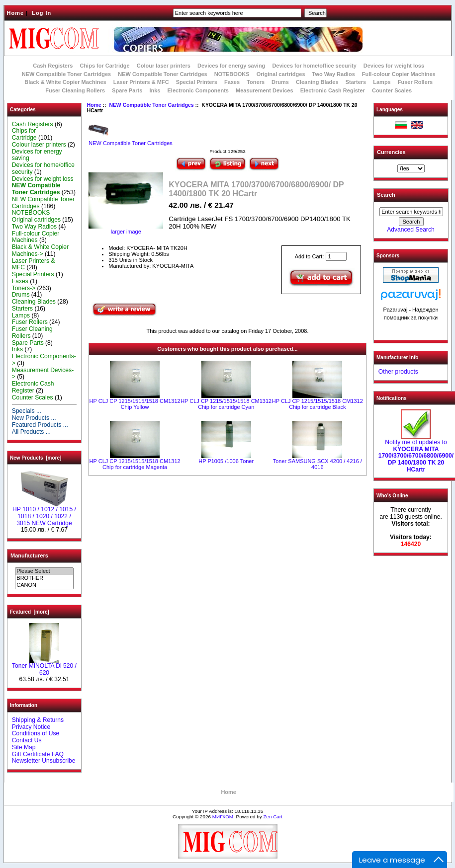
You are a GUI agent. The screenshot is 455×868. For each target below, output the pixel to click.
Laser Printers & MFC (141, 82)
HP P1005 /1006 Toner (226, 461)
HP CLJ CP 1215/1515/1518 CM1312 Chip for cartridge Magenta (135, 464)
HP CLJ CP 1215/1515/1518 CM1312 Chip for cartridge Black (318, 404)
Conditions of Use (36, 733)
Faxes (232, 82)
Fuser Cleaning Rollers (75, 90)
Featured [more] (30, 612)
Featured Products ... (40, 425)
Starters (356, 82)
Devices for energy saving (231, 66)
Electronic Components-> (44, 360)
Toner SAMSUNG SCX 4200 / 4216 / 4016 (318, 464)
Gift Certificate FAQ (38, 754)
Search (386, 195)
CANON (44, 585)
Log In (42, 13)
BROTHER (44, 578)
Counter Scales (392, 90)
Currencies (391, 152)
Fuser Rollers (415, 82)
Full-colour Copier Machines (399, 74)
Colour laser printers (164, 66)
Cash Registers (53, 66)
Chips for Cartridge (104, 66)
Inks (155, 90)
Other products (398, 372)
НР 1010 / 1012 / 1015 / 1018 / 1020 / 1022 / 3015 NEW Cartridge (44, 514)
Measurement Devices (265, 90)
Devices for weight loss (394, 66)
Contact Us (27, 740)
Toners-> (24, 288)
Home (16, 13)
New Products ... (34, 418)
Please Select (44, 571)
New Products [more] (36, 458)
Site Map (24, 747)
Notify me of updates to (416, 453)
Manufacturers (29, 555)
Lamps (382, 82)
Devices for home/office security (314, 66)
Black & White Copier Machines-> (40, 250)
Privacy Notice (31, 727)
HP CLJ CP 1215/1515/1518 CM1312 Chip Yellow (135, 404)
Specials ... (27, 411)
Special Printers (197, 82)
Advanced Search (410, 230)
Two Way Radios (334, 74)
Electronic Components (198, 90)
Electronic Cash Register (333, 90)
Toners (256, 82)
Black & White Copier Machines (65, 82)
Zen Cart (273, 817)
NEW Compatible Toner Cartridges (66, 74)
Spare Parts (127, 90)
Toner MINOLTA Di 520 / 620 (44, 667)
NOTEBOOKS (232, 74)
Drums (280, 82)
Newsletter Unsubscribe (44, 761)
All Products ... (31, 432)
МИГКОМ (223, 817)
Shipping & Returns (38, 720)
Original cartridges (281, 74)
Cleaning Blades (317, 82)
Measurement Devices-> (43, 374)
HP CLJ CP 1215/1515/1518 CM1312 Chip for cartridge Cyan (226, 404)
